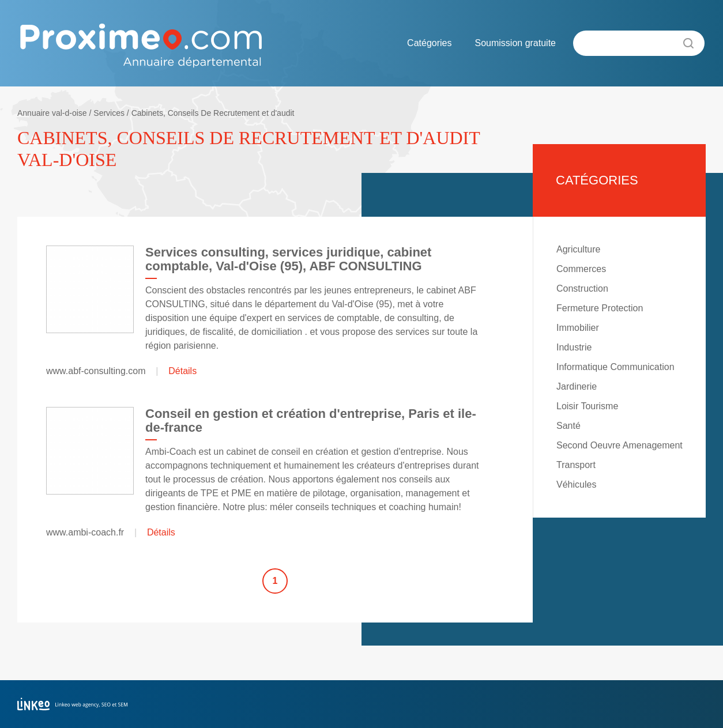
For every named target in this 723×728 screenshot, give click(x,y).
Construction (582, 288)
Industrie (574, 347)
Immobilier (578, 328)
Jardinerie (577, 386)
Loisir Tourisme (587, 406)
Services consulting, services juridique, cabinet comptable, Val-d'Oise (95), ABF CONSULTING (288, 259)
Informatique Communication (615, 367)
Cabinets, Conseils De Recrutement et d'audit (213, 113)
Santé (568, 426)
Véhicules (576, 484)
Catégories (429, 43)
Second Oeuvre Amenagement (620, 445)
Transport (576, 465)
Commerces (581, 269)
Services (109, 113)
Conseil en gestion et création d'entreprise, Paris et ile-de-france (311, 420)
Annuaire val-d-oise (52, 113)
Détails (182, 371)
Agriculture (578, 249)
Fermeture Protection (600, 308)
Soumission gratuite (515, 43)
